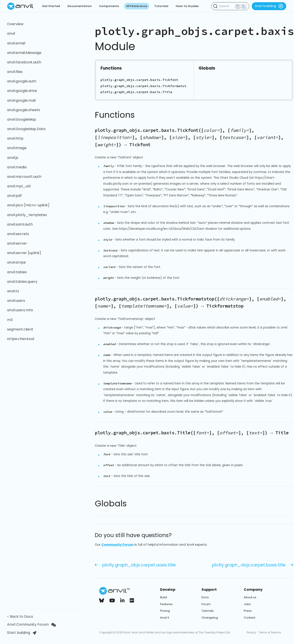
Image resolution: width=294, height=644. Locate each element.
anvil (11, 33)
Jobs (247, 604)
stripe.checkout (21, 339)
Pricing (165, 611)
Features (166, 604)
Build (163, 597)
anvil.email (16, 43)
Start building (269, 6)
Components (109, 6)
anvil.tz (13, 291)
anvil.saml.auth (20, 224)
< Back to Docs (21, 616)
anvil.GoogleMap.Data (26, 129)
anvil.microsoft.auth (24, 177)
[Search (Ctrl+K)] (230, 6)
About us (250, 597)
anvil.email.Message (24, 53)
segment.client (20, 329)
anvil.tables (17, 272)
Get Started (51, 6)
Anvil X (165, 618)
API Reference (137, 6)
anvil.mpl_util (19, 186)
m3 (10, 320)
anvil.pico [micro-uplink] (28, 205)
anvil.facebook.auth (24, 62)
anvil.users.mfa (20, 310)
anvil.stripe (16, 262)
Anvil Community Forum (31, 624)
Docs (205, 597)
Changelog (210, 618)
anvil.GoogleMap (22, 119)
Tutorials (161, 6)
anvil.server (17, 243)
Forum (206, 604)
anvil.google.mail (21, 100)
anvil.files (15, 72)
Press (248, 611)
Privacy (251, 632)
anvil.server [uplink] (24, 253)
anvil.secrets (18, 234)
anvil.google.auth (22, 81)
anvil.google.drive (22, 91)
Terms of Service (270, 632)
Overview (15, 24)
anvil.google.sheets (24, 110)
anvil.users (16, 301)
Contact (250, 618)
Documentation (80, 6)
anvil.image (17, 148)
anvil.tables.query (22, 282)
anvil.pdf (14, 196)
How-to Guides (187, 6)
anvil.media (17, 167)
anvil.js (13, 158)
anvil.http (15, 138)
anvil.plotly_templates (27, 215)
